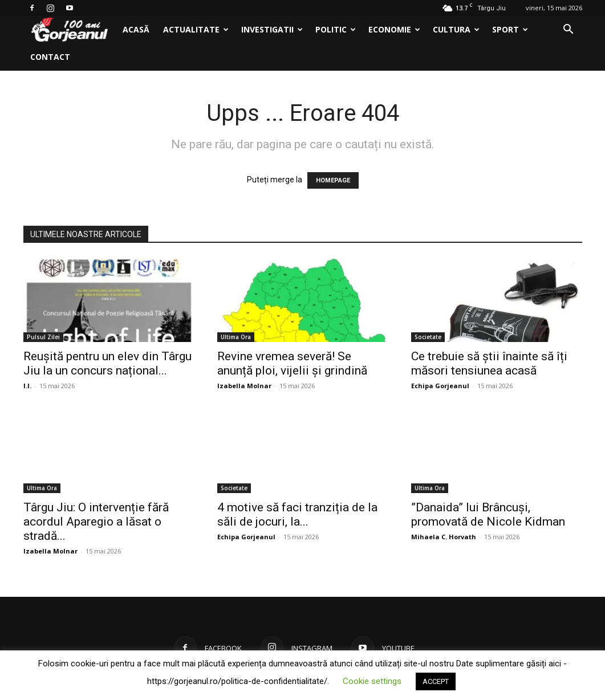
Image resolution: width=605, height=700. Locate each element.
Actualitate (196, 29)
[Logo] (70, 30)
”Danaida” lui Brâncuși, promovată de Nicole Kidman (488, 514)
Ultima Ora (236, 337)
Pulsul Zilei (43, 337)
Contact (50, 57)
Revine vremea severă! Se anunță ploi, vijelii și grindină (292, 363)
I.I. (27, 386)
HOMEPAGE (333, 180)
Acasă (136, 29)
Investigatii (272, 29)
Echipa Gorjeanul (440, 386)
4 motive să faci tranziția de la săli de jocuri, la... (297, 514)
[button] (569, 30)
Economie (394, 29)
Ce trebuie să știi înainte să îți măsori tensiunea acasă (489, 363)
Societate (428, 337)
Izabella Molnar (244, 386)
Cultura (456, 29)
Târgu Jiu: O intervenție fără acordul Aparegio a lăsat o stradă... (96, 522)
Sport (510, 29)
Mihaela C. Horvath (444, 537)
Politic (336, 29)
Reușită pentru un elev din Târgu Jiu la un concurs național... (107, 363)
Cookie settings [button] (372, 681)
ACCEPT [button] (436, 681)
